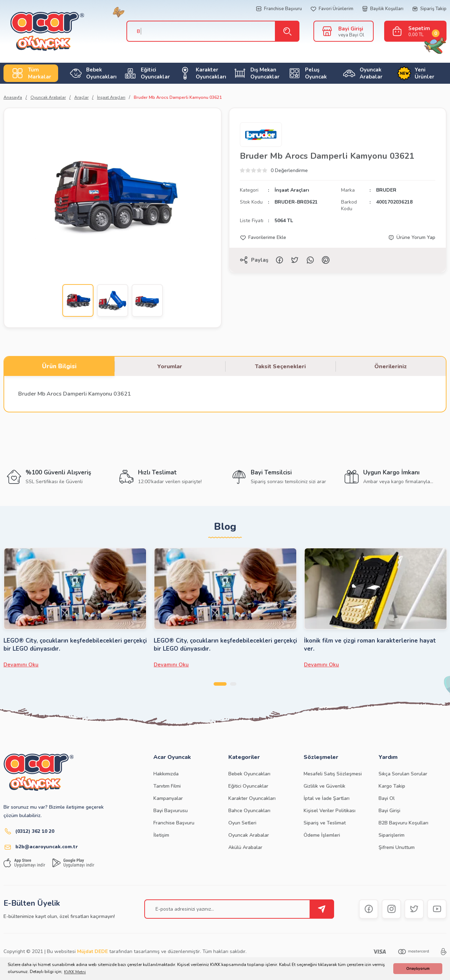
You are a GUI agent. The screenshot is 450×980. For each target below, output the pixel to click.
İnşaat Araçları (292, 190)
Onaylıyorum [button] (418, 969)
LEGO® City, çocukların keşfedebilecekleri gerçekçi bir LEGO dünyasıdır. (75, 645)
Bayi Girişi (389, 811)
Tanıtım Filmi (167, 786)
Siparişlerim (392, 835)
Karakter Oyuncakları (252, 798)
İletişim (161, 835)
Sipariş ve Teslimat (325, 823)
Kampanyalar (168, 798)
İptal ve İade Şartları (327, 798)
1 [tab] (220, 684)
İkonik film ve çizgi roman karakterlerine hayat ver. (370, 645)
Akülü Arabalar (245, 847)
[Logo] (40, 31)
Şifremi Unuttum (397, 847)
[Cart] (415, 31)
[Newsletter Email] (239, 909)
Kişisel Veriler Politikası (330, 811)
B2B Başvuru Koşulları (403, 823)
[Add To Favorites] (263, 238)
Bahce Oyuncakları (249, 811)
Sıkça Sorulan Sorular (403, 774)
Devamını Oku (21, 665)
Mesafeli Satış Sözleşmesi (333, 774)
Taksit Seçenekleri (280, 366)
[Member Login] (327, 31)
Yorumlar (170, 366)
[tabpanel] (75, 608)
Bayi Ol (387, 798)
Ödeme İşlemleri (322, 835)
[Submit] (322, 909)
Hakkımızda (166, 774)
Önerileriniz (391, 366)
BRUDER (386, 190)
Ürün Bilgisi (59, 366)
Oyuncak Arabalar (249, 835)
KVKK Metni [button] (75, 972)
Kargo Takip (392, 786)
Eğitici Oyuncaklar (248, 786)
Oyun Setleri (242, 823)
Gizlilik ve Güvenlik (324, 786)
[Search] (209, 31)
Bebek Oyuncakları (249, 774)
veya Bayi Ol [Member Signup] (351, 35)
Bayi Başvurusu (171, 811)
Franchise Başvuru (174, 823)
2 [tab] (234, 684)
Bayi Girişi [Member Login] (351, 29)
